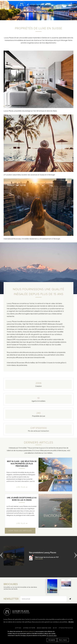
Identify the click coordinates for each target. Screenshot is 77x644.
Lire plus (71, 622)
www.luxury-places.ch (29, 632)
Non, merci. (63, 640)
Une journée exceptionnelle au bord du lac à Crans (22, 499)
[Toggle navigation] (68, 5)
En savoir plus (52, 635)
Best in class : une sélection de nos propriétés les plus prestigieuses (22, 464)
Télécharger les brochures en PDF (51, 558)
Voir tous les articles (20, 531)
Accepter (52, 640)
